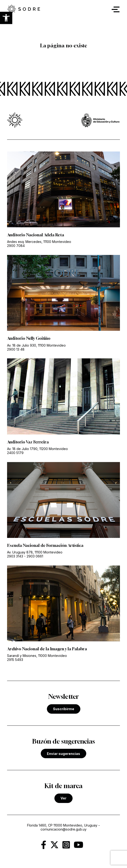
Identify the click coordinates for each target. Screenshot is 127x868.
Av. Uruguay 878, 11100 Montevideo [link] (35, 552)
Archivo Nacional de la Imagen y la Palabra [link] (47, 649)
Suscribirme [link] (64, 709)
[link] (24, 9)
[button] (6, 18)
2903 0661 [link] (35, 556)
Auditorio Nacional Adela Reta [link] (36, 235)
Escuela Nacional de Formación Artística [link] (45, 545)
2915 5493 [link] (15, 660)
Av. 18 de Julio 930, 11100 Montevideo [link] (36, 345)
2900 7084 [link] (16, 246)
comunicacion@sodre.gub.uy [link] (63, 829)
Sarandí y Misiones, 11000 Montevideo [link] (37, 656)
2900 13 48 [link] (16, 349)
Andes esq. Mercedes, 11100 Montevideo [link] (39, 242)
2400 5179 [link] (15, 453)
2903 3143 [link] (15, 556)
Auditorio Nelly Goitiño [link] (29, 338)
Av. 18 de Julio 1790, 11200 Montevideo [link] (37, 449)
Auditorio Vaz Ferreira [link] (28, 442)
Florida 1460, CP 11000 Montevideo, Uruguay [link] (62, 825)
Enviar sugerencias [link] (63, 754)
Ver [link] (63, 798)
